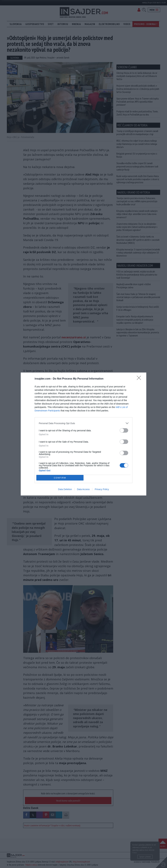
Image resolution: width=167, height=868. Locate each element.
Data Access (83, 489)
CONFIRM (60, 478)
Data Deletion (65, 489)
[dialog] (83, 434)
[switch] (124, 430)
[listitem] (83, 423)
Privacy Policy (102, 489)
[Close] (140, 379)
